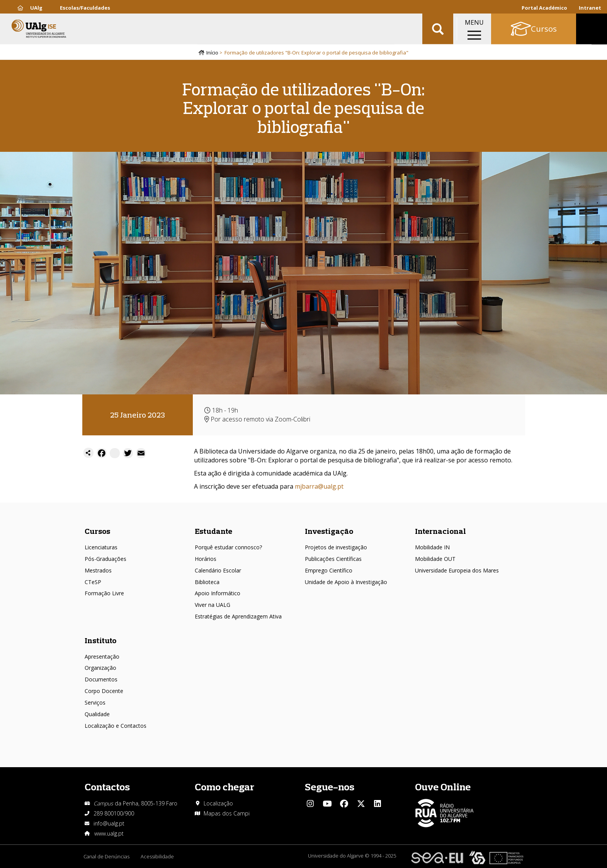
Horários (206, 559)
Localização (218, 803)
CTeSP (93, 582)
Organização (100, 668)
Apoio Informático (218, 593)
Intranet (590, 8)
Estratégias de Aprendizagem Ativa (238, 616)
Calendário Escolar (218, 570)
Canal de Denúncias (106, 856)
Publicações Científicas (333, 559)
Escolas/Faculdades (85, 8)
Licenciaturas (101, 547)
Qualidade (97, 714)
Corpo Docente (104, 691)
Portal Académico (544, 8)
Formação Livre (104, 593)
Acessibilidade (158, 856)
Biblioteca (207, 582)
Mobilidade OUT (435, 559)
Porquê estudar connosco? (228, 547)
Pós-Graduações (105, 559)
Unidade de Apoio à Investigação (346, 582)
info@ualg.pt (109, 823)
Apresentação (102, 657)
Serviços (95, 702)
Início (212, 53)
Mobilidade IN (432, 547)
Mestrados (98, 570)
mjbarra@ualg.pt (319, 486)
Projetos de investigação (336, 547)
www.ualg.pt (109, 833)
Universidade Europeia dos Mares (457, 570)
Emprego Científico (329, 570)
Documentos (101, 679)
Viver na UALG (213, 605)
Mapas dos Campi (227, 813)
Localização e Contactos (116, 726)
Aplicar (438, 31)
